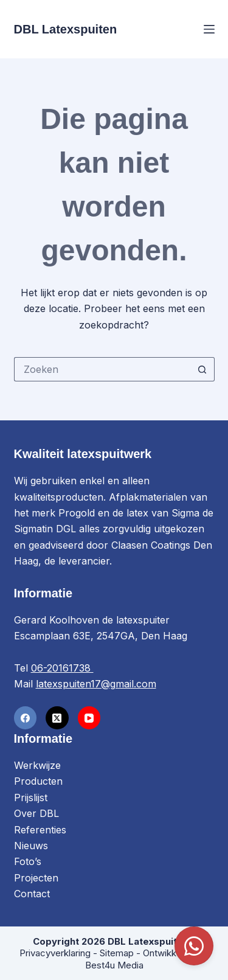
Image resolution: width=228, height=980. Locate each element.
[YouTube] (89, 718)
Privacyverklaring (55, 953)
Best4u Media (114, 965)
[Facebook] (26, 718)
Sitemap (117, 953)
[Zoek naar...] (102, 369)
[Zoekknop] (202, 369)
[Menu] (209, 29)
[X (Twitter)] (57, 718)
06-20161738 (62, 668)
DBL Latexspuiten (66, 29)
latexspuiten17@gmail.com (96, 684)
